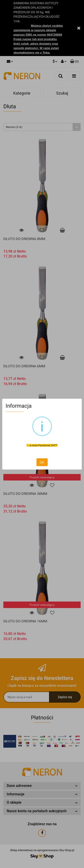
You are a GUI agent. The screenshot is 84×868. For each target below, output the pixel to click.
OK (42, 462)
